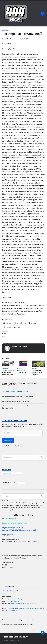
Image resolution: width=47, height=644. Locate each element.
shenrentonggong (14, 601)
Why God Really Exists (11, 591)
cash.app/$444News (9, 518)
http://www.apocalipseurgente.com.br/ (24, 603)
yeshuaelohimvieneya (15, 599)
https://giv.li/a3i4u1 (9, 535)
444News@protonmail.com (15, 392)
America (6, 30)
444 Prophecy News (11, 39)
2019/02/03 (24, 39)
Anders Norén (14, 640)
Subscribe (8, 440)
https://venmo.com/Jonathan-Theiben (15, 523)
